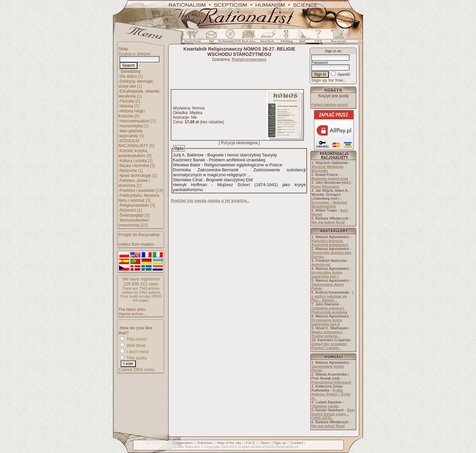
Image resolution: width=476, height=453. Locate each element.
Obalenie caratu (325, 406)
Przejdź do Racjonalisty (139, 235)
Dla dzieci (128, 76)
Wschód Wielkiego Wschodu (327, 169)
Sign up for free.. (328, 80)
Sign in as (333, 51)
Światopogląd (132, 215)
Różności (128, 210)
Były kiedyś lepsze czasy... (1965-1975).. (333, 414)
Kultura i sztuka (133, 161)
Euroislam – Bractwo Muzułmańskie (329, 204)
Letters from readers (136, 244)
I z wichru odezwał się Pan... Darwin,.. (332, 296)
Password (319, 62)
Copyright (212, 447)
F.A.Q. (251, 443)
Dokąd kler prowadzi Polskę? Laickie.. (329, 346)
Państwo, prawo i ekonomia (134, 183)
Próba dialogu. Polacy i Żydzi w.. (331, 394)
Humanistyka (131, 126)
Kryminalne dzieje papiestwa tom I (327, 274)
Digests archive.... (133, 314)
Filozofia (127, 101)
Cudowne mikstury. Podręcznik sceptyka (329, 310)
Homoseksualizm (135, 121)
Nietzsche (128, 171)
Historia (126, 106)
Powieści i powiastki (137, 190)
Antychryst (321, 265)
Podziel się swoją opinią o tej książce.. (210, 201)
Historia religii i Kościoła (132, 114)
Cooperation (183, 443)
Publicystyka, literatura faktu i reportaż (139, 198)
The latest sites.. (133, 309)
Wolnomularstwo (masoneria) (134, 223)
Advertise (205, 443)
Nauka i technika (134, 166)
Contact (297, 443)
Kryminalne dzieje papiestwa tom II (327, 322)
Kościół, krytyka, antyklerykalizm (133, 153)
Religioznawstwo (134, 205)
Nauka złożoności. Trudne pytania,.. (327, 334)
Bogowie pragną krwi (330, 179)
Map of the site (229, 443)
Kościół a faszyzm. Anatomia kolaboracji (330, 243)
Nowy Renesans (325, 186)
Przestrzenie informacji (331, 382)
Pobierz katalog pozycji (330, 105)
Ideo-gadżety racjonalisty (130, 133)
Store (265, 443)
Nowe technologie (135, 176)
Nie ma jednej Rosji (328, 222)
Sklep (123, 49)
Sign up (280, 443)
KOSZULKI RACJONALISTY (133, 143)
